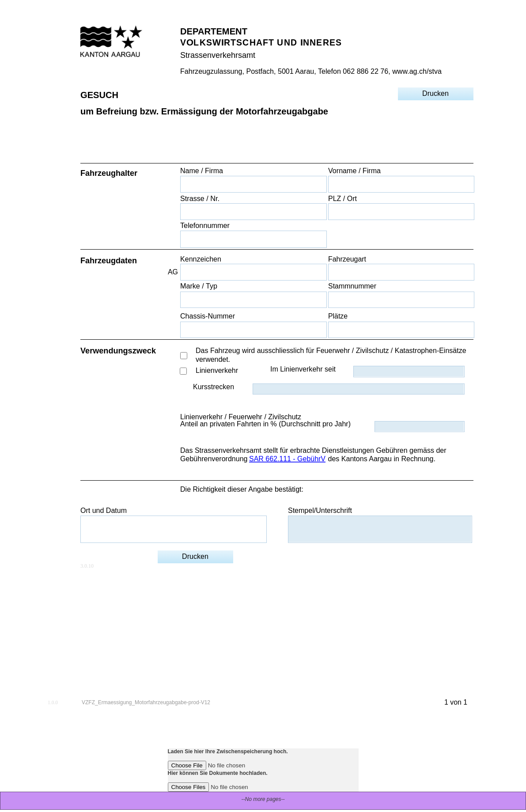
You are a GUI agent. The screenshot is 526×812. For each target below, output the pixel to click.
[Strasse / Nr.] (253, 212)
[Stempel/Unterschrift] (380, 529)
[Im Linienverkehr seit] (409, 371)
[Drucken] (435, 94)
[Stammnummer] (401, 300)
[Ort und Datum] (174, 529)
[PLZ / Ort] (401, 212)
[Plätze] (401, 330)
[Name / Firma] (253, 184)
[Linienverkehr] (183, 371)
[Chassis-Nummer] (253, 330)
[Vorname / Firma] (401, 184)
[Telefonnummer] (253, 239)
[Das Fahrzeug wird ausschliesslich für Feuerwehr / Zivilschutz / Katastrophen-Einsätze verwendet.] (184, 356)
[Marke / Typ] (253, 300)
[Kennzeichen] (253, 272)
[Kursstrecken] (358, 389)
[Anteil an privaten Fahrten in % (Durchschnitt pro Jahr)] (419, 427)
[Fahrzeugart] (401, 272)
